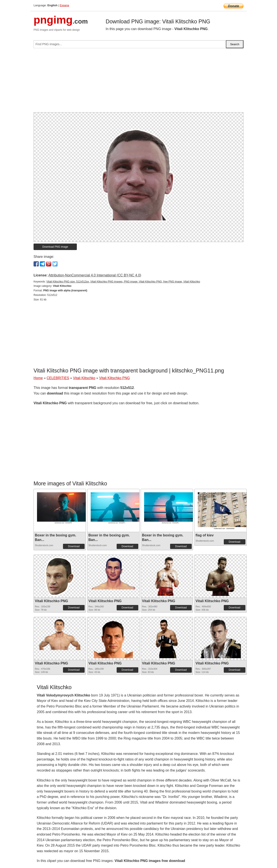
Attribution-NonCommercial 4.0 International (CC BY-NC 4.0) (95, 275)
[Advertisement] (138, 82)
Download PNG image (55, 247)
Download (74, 546)
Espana (64, 5)
